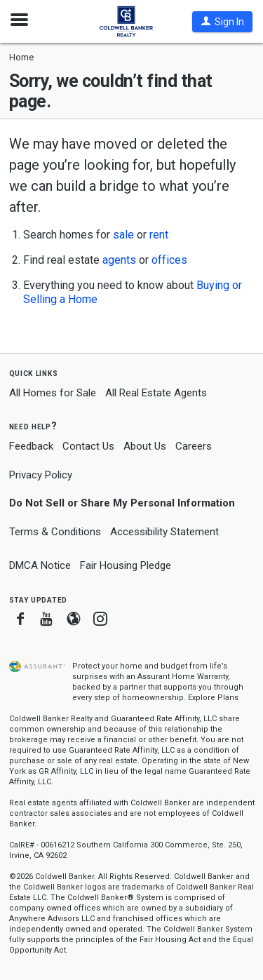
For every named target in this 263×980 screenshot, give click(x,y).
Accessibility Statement (164, 532)
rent (159, 235)
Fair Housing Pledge (126, 565)
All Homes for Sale (53, 393)
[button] (222, 22)
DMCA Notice (40, 565)
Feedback (31, 447)
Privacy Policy (41, 475)
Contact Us (88, 446)
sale (123, 235)
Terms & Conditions (55, 532)
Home (21, 57)
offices (169, 260)
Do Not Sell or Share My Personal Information (122, 503)
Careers (194, 446)
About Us (145, 446)
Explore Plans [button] (213, 698)
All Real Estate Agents (156, 393)
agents (119, 260)
